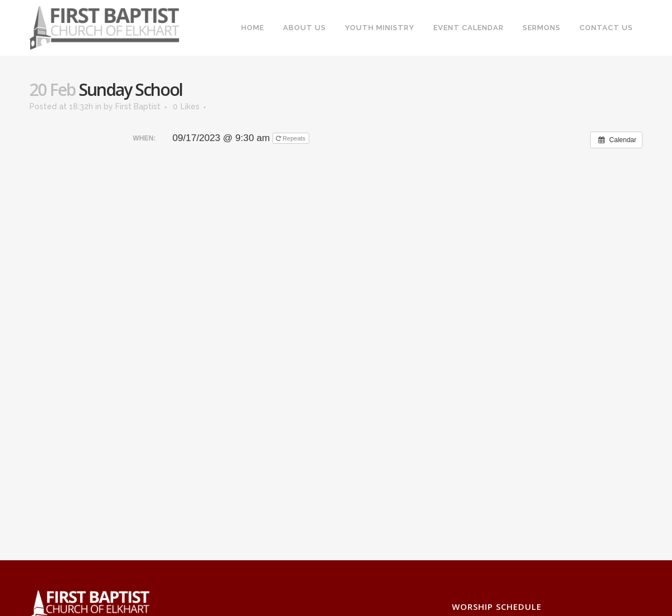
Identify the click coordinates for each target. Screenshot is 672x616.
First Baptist (138, 106)
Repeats (291, 138)
